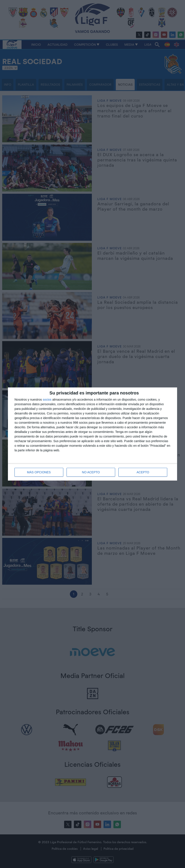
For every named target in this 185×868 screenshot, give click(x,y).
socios (47, 400)
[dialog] (92, 434)
